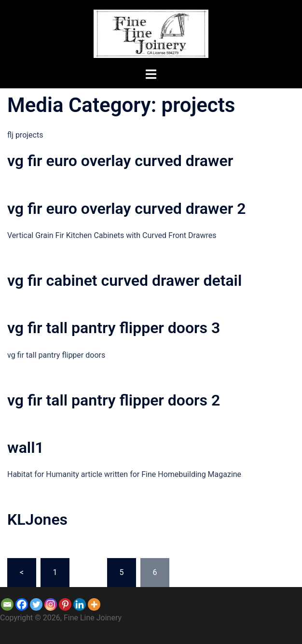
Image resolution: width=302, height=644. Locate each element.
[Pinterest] (65, 604)
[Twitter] (36, 604)
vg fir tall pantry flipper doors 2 (114, 400)
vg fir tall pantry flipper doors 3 (114, 328)
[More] (94, 604)
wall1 (26, 448)
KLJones (37, 519)
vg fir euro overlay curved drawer (120, 161)
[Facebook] (22, 604)
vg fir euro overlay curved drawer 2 (126, 209)
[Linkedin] (80, 604)
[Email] (7, 604)
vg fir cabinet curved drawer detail (124, 280)
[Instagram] (51, 604)
